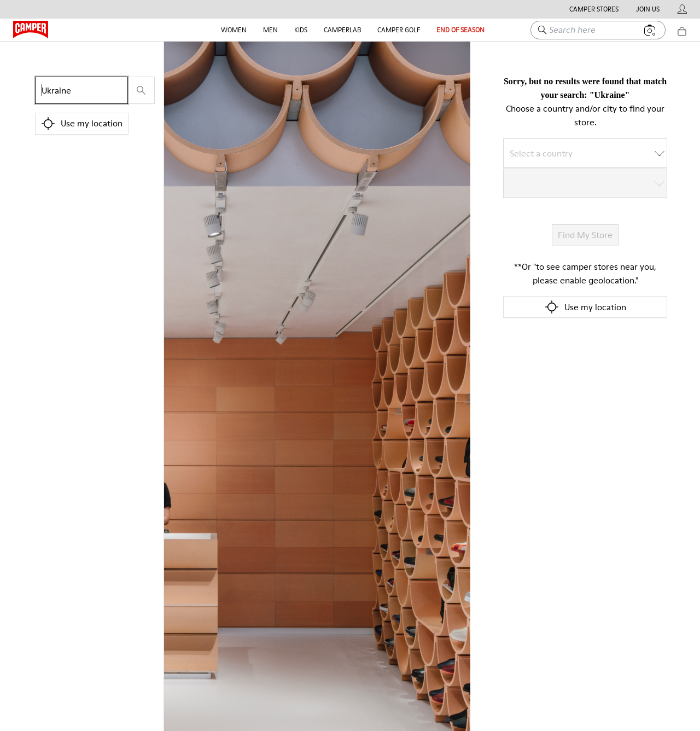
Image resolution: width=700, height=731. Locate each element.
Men (270, 30)
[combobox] (578, 153)
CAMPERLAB (342, 30)
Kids (301, 30)
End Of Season (460, 30)
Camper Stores (594, 9)
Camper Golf (399, 30)
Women (234, 30)
